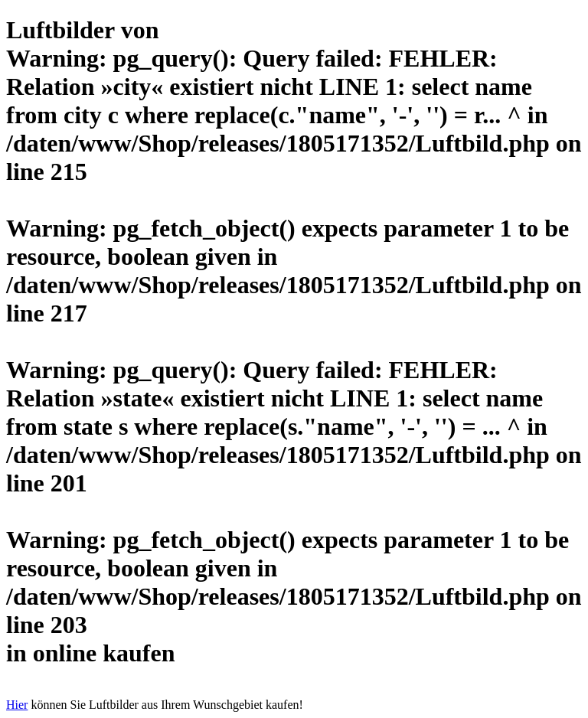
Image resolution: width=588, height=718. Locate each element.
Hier (17, 705)
